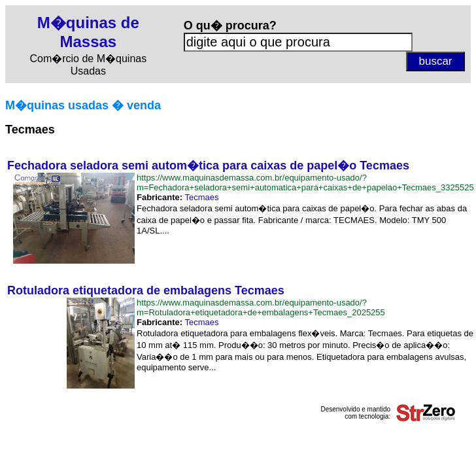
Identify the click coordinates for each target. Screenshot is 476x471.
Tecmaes (201, 197)
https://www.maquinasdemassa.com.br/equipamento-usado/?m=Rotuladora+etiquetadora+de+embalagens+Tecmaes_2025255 (261, 307)
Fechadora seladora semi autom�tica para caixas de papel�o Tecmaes (208, 166)
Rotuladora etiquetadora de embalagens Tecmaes (146, 290)
